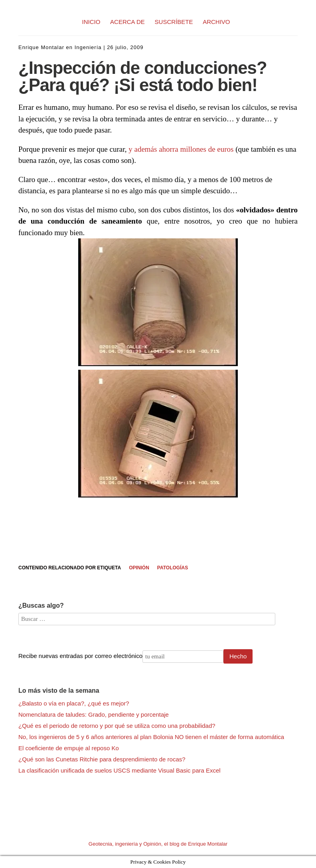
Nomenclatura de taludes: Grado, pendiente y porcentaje (94, 714)
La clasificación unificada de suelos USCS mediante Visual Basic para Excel (119, 770)
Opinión (139, 568)
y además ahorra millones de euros (181, 149)
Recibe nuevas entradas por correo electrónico (80, 656)
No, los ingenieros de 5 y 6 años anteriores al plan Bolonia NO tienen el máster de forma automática (151, 737)
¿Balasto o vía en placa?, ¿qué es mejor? (74, 703)
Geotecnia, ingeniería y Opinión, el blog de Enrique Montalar (158, 844)
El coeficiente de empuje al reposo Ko (69, 748)
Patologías (173, 568)
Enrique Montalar (41, 47)
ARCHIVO (216, 22)
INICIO (91, 22)
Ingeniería (88, 47)
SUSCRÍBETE (174, 22)
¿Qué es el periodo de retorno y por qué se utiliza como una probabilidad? (117, 726)
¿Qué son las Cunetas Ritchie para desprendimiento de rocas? (102, 759)
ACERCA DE (127, 22)
